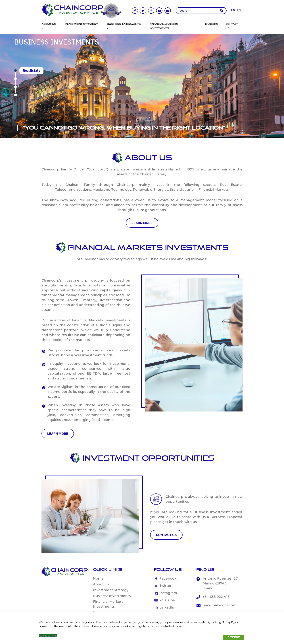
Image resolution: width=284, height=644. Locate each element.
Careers (212, 24)
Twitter (165, 586)
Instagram (168, 593)
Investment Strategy (111, 590)
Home (98, 578)
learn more (142, 223)
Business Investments (112, 596)
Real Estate (32, 70)
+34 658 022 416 (216, 597)
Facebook (168, 578)
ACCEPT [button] (234, 637)
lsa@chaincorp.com (220, 605)
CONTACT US (166, 535)
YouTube (167, 600)
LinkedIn (167, 607)
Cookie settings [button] (48, 636)
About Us (101, 584)
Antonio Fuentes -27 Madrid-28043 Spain (220, 583)
